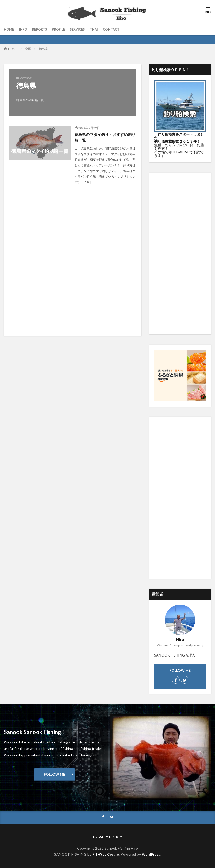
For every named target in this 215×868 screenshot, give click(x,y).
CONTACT (120, 29)
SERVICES (83, 29)
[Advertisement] (73, 259)
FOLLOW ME (55, 774)
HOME (9, 29)
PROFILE (63, 29)
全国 (28, 49)
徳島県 (43, 49)
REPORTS (42, 29)
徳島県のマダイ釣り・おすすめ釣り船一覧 (105, 137)
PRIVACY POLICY (107, 837)
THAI (101, 29)
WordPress (152, 855)
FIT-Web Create (105, 855)
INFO (24, 29)
